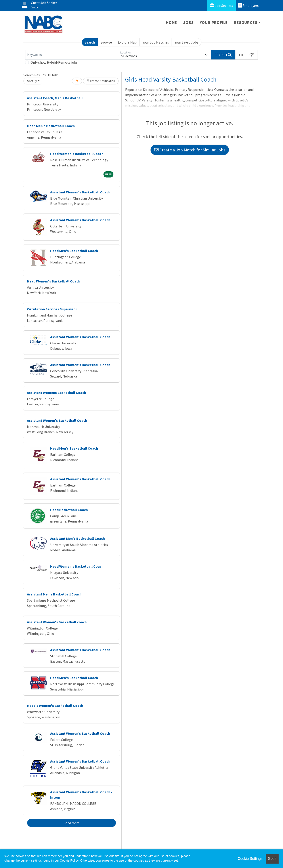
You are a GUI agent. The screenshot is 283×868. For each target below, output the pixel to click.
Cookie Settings (250, 859)
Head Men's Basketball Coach (51, 126)
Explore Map (127, 42)
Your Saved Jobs (186, 42)
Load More (72, 823)
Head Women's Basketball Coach (77, 154)
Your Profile (214, 22)
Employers (249, 5)
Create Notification (101, 81)
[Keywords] (72, 55)
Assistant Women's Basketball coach (57, 622)
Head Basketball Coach (69, 510)
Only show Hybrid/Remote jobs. (54, 62)
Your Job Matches (156, 42)
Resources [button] (246, 22)
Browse (106, 42)
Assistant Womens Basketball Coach (56, 393)
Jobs (188, 22)
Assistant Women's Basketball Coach (80, 192)
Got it (272, 859)
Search (90, 42)
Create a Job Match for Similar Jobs (190, 150)
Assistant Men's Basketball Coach (77, 538)
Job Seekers (221, 5)
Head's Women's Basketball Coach (55, 706)
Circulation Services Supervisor (52, 309)
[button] (247, 55)
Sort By (32, 81)
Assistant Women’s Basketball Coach (80, 733)
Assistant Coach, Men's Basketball (55, 98)
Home (171, 22)
